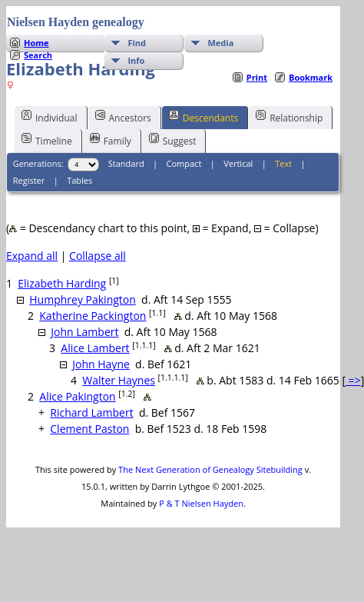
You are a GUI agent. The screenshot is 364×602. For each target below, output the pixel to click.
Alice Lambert (95, 348)
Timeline (47, 140)
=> (353, 380)
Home (36, 43)
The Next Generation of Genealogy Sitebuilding (210, 469)
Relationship (289, 117)
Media (220, 43)
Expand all (32, 256)
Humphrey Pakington (83, 299)
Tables (79, 180)
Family (111, 140)
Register (29, 180)
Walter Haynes (119, 380)
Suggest (173, 140)
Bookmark (311, 77)
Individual (50, 117)
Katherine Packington (93, 316)
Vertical (238, 163)
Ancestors (123, 117)
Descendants (204, 117)
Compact (184, 163)
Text (283, 163)
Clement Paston (89, 429)
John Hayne (101, 364)
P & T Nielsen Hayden (201, 503)
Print (257, 77)
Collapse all (98, 256)
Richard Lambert (91, 412)
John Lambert (84, 332)
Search (38, 55)
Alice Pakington (77, 396)
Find (137, 43)
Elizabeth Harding (62, 283)
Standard (126, 163)
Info (136, 60)
